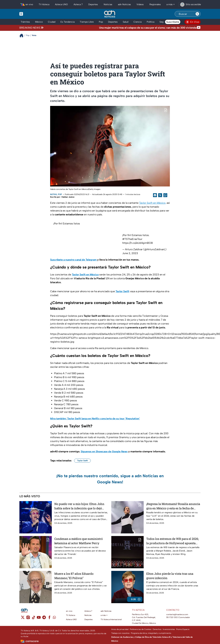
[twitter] (23, 618)
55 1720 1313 (172, 617)
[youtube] (39, 618)
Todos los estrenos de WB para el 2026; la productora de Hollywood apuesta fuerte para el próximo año (173, 541)
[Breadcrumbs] (23, 35)
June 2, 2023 (130, 253)
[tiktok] (33, 618)
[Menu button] (32, 14)
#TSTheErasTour (132, 239)
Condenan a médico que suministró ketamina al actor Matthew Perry (79, 541)
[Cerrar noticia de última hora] (199, 28)
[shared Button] (165, 195)
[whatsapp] (54, 618)
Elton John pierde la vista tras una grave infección (170, 576)
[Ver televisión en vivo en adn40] (192, 22)
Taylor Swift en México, (153, 203)
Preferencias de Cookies (141, 629)
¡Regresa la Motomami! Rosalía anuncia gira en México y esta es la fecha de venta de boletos (173, 506)
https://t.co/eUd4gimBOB (138, 243)
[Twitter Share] (160, 195)
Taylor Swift (82, 461)
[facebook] (49, 618)
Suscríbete (173, 22)
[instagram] (28, 618)
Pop (60, 194)
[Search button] (197, 14)
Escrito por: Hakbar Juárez (62, 197)
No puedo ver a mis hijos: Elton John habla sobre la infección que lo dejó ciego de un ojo (79, 506)
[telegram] (44, 618)
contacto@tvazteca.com (177, 614)
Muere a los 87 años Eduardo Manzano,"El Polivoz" (74, 576)
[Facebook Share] (155, 195)
